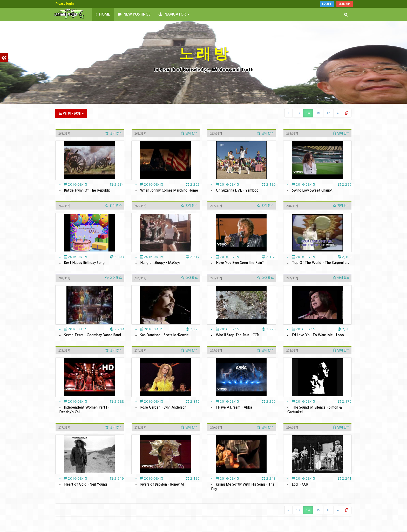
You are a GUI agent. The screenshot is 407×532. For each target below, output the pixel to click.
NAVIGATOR (174, 14)
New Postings (134, 14)
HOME (103, 15)
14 (308, 113)
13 (298, 113)
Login (327, 4)
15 (318, 113)
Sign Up (345, 4)
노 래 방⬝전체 (71, 113)
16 (328, 113)
